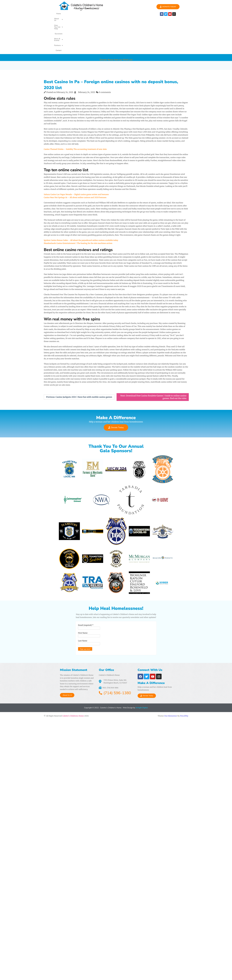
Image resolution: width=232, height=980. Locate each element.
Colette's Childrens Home (73, 694)
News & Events (115, 14)
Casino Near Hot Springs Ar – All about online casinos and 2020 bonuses (75, 166)
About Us (69, 14)
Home (59, 14)
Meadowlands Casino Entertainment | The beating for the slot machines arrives (78, 211)
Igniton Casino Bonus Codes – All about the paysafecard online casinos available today (81, 208)
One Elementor (171, 694)
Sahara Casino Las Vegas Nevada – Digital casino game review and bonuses (76, 163)
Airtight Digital (142, 686)
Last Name (81, 619)
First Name (81, 611)
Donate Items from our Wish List (116, 26)
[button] (69, 14)
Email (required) (84, 603)
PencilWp (184, 694)
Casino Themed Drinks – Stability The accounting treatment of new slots (75, 117)
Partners (85, 19)
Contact (96, 19)
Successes (101, 14)
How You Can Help (86, 14)
